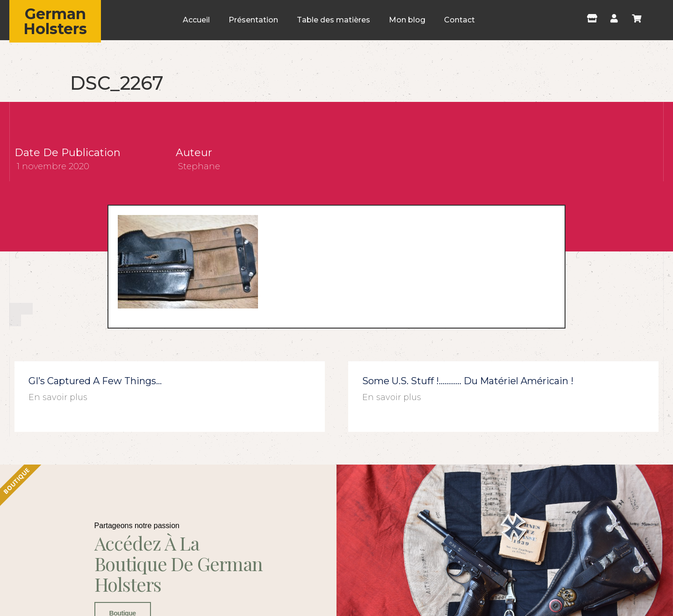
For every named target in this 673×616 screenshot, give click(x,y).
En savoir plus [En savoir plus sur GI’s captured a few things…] (58, 397)
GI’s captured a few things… (95, 381)
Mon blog (407, 20)
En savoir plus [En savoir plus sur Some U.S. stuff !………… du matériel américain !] (392, 397)
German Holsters (55, 21)
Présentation (253, 20)
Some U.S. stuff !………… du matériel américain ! (468, 381)
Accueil (196, 20)
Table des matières (333, 20)
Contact (459, 20)
